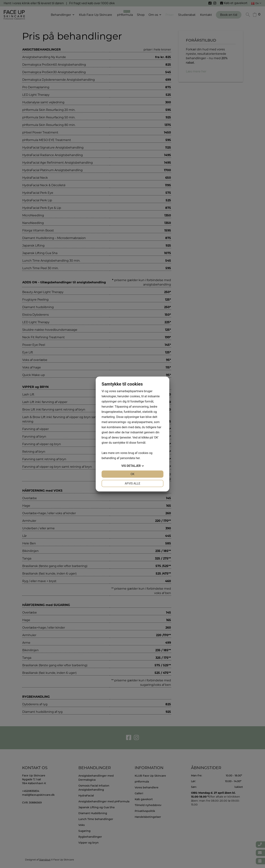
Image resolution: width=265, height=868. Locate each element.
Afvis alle (132, 483)
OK (132, 474)
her (138, 458)
